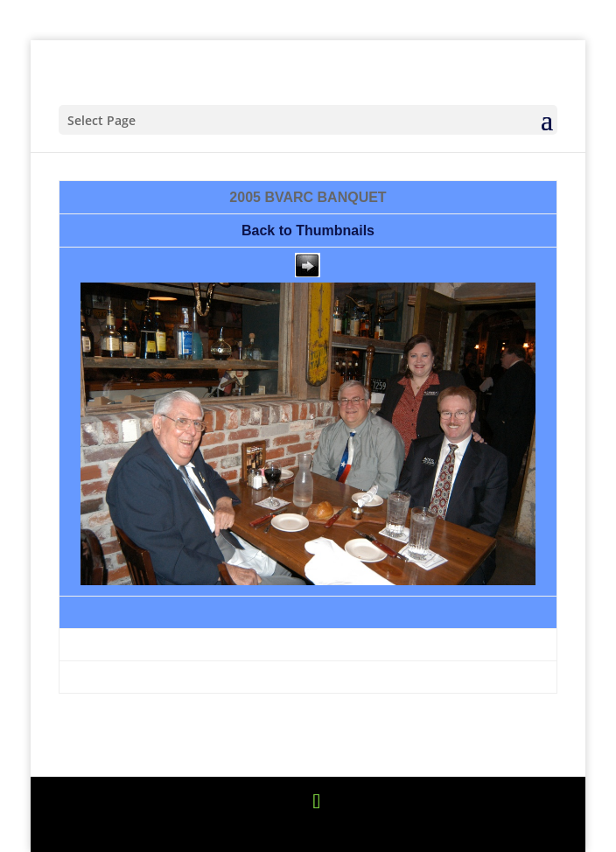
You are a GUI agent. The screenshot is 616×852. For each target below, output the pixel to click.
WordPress (453, 828)
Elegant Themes (265, 828)
